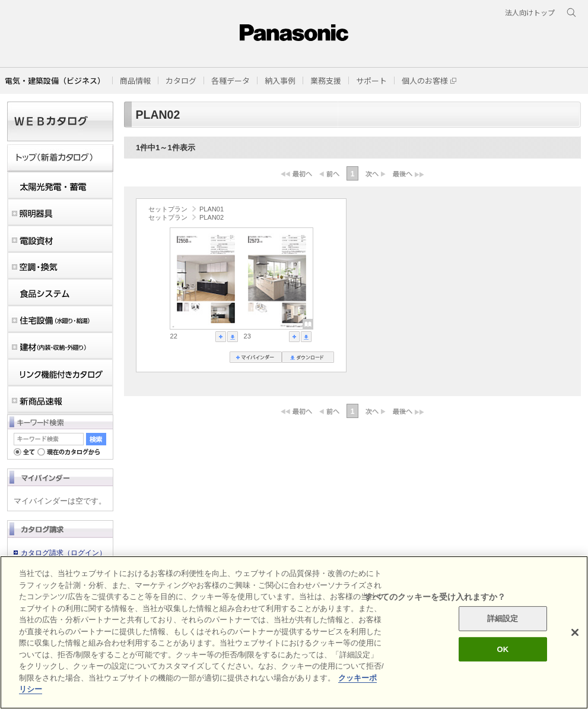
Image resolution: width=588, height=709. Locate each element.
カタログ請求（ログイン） (63, 553)
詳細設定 (503, 618)
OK (503, 649)
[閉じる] (575, 632)
